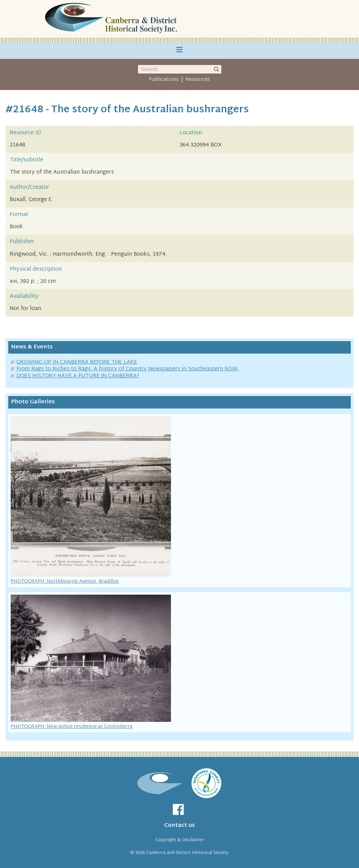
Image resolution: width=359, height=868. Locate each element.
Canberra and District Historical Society (187, 853)
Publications (164, 80)
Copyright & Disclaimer (180, 840)
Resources (198, 80)
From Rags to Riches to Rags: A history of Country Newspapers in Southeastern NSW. (128, 369)
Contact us (179, 825)
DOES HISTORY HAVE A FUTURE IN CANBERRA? (78, 376)
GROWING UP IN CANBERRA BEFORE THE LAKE (77, 362)
